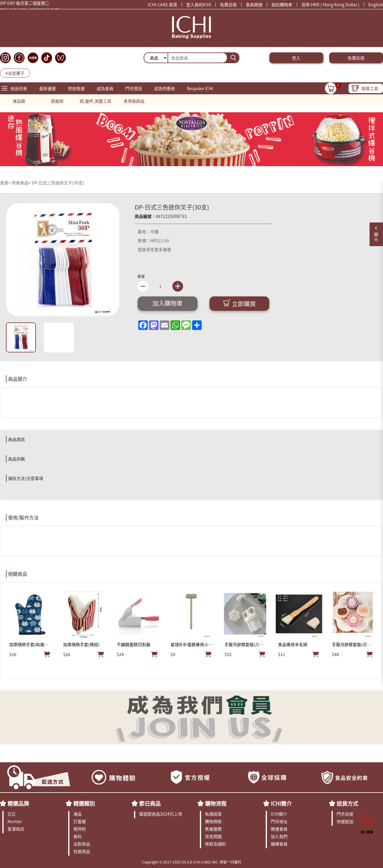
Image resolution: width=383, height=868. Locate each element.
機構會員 (279, 844)
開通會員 (279, 829)
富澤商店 (16, 829)
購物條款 (213, 821)
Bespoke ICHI (200, 88)
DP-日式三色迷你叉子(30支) (58, 183)
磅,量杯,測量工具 (95, 101)
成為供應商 (165, 88)
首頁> (6, 183)
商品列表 (19, 88)
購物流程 (216, 803)
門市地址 (279, 821)
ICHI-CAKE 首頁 (162, 4)
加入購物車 (168, 303)
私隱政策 (213, 814)
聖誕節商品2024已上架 (161, 814)
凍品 (77, 814)
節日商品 (150, 803)
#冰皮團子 (15, 73)
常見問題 (213, 836)
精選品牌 (18, 803)
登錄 (142, 249)
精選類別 (84, 803)
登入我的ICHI (199, 4)
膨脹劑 (57, 101)
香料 (77, 836)
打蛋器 (80, 821)
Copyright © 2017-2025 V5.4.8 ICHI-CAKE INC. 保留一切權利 (191, 862)
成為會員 (105, 88)
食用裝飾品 (134, 101)
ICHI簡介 (281, 803)
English (376, 4)
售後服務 (213, 829)
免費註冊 (228, 4)
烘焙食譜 (76, 88)
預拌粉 (80, 829)
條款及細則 (215, 844)
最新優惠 (48, 88)
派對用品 (82, 844)
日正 (12, 814)
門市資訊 (134, 88)
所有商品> (21, 183)
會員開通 (254, 4)
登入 (296, 58)
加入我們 (279, 836)
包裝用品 (82, 851)
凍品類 (19, 101)
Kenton (15, 821)
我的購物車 (282, 4)
